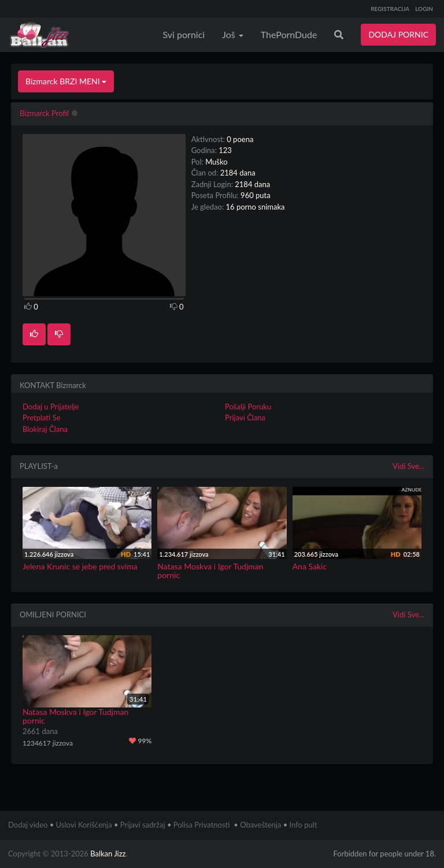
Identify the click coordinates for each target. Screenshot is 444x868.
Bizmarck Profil (44, 113)
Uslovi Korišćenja (84, 825)
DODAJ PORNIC (398, 34)
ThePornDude (289, 34)
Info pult (304, 825)
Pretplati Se (42, 418)
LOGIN (424, 9)
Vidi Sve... (408, 466)
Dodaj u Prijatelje (51, 407)
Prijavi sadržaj (143, 825)
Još (233, 34)
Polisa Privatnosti (202, 825)
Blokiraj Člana (45, 429)
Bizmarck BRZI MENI (66, 81)
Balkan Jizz (108, 854)
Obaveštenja (260, 825)
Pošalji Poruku (248, 407)
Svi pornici (184, 34)
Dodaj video (28, 825)
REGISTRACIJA (390, 9)
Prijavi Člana (245, 418)
